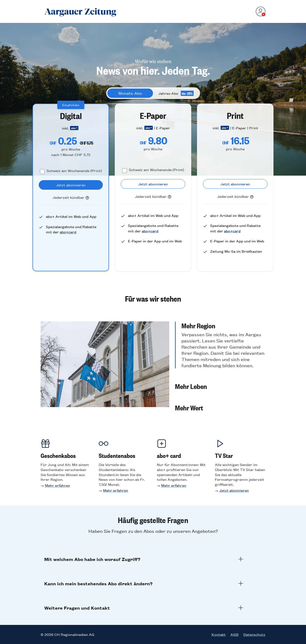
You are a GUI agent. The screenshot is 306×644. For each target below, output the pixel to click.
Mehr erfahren (57, 485)
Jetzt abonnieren (234, 490)
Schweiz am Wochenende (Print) (74, 170)
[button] (220, 345)
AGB (235, 634)
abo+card (68, 232)
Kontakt (219, 634)
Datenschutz (254, 634)
